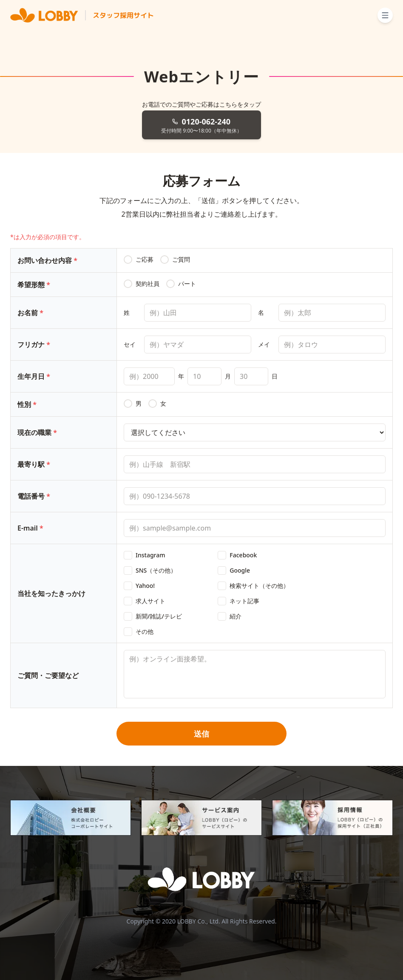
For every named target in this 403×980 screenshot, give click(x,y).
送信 (201, 734)
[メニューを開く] (385, 15)
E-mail (30, 528)
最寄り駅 (34, 464)
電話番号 (34, 496)
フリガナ (34, 345)
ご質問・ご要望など (48, 675)
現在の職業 (37, 432)
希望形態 (34, 285)
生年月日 (34, 376)
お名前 (30, 313)
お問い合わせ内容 (47, 260)
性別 (27, 404)
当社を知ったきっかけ (51, 593)
